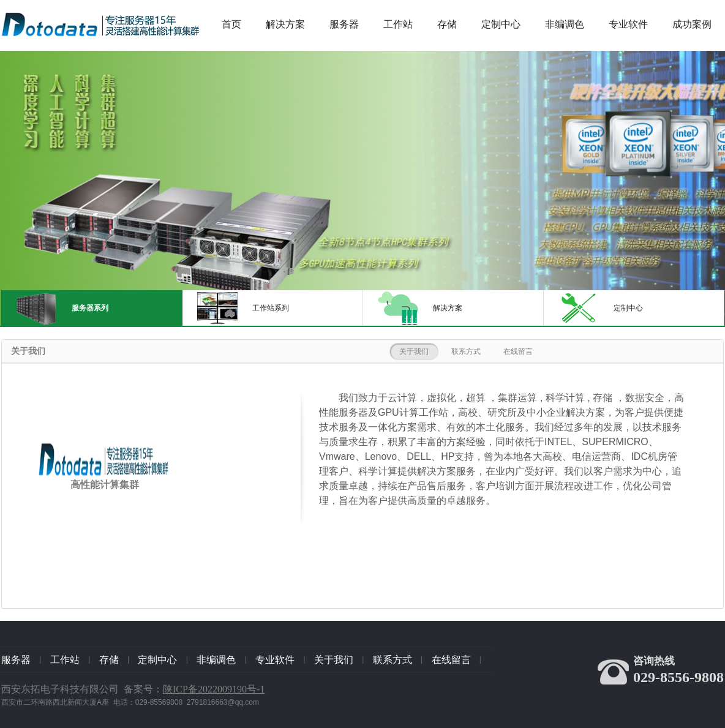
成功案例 (692, 24)
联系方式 (466, 351)
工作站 (398, 24)
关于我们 (414, 351)
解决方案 (285, 24)
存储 (447, 24)
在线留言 (518, 351)
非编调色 (565, 24)
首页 (231, 24)
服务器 (344, 24)
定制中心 (501, 24)
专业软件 (628, 24)
